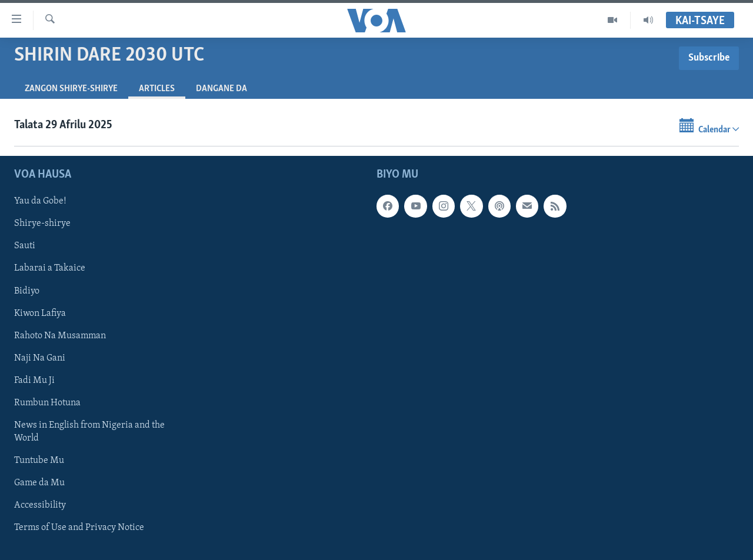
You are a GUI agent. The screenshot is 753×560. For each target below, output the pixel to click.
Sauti (25, 246)
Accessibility (40, 505)
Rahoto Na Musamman (60, 335)
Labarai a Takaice (50, 268)
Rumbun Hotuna (47, 402)
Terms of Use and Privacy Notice (79, 528)
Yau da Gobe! (40, 201)
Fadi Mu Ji (34, 380)
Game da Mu (39, 483)
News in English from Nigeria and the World (89, 431)
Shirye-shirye (42, 224)
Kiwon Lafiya (40, 313)
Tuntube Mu (39, 461)
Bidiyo (27, 291)
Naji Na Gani (40, 358)
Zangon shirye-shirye (71, 89)
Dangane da (221, 89)
